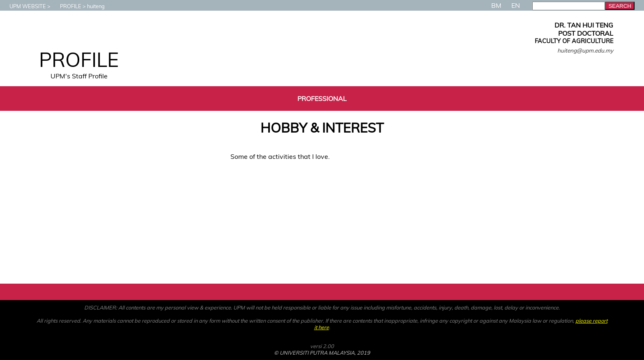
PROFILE (67, 6)
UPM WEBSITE (24, 6)
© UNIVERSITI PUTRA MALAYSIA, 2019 (322, 353)
